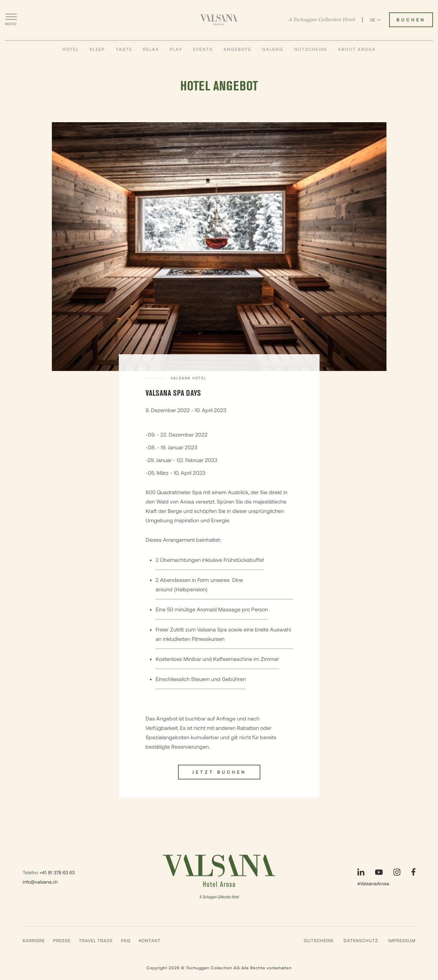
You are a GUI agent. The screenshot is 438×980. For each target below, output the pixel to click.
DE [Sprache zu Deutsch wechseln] (375, 20)
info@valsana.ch (40, 882)
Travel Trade (96, 940)
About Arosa (357, 49)
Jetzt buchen (219, 772)
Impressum (402, 940)
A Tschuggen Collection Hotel (322, 20)
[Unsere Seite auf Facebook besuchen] (413, 872)
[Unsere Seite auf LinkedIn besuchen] (361, 872)
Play (176, 49)
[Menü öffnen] (11, 20)
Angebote (237, 49)
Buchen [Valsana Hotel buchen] (411, 20)
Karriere (34, 940)
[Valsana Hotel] (219, 20)
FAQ (126, 940)
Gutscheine (311, 49)
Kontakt (150, 940)
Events (203, 49)
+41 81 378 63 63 (57, 872)
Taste (124, 49)
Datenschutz (361, 940)
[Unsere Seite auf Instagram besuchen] (397, 872)
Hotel (71, 49)
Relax (151, 49)
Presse (62, 940)
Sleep (97, 49)
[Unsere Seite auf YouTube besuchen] (379, 872)
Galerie (273, 49)
